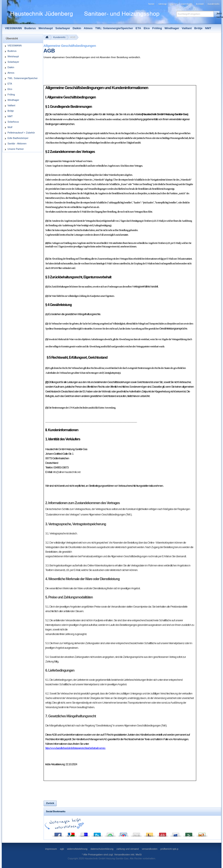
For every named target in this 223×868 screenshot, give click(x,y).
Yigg (202, 833)
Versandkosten (122, 854)
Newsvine (189, 833)
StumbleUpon (110, 833)
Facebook (58, 833)
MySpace (176, 833)
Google (71, 833)
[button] (217, 14)
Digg (136, 833)
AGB (73, 37)
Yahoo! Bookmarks (150, 833)
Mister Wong (163, 833)
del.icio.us (84, 833)
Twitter (97, 833)
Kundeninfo (60, 37)
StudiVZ (123, 833)
